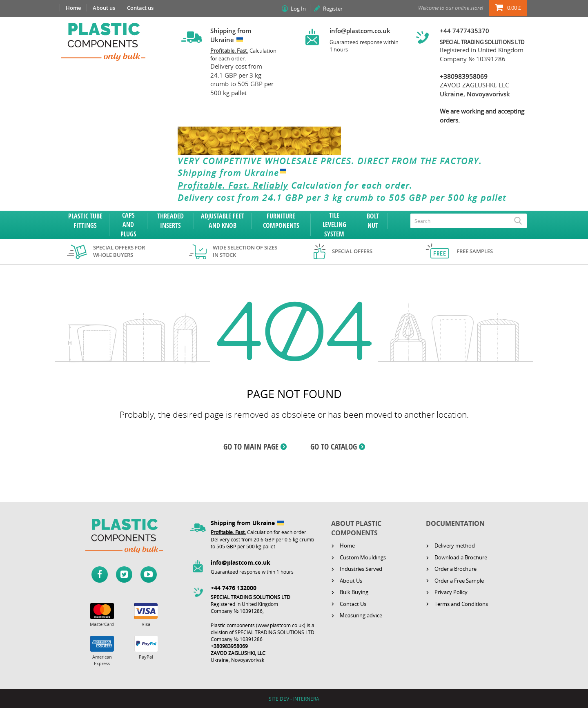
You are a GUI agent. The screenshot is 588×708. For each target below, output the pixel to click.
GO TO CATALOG (334, 447)
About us (104, 8)
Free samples (475, 251)
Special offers (352, 251)
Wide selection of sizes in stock (245, 251)
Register (333, 9)
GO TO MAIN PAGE (251, 447)
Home (73, 8)
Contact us (140, 8)
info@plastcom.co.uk (360, 31)
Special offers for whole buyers (119, 251)
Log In (298, 9)
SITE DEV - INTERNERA (294, 699)
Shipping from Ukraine (234, 173)
